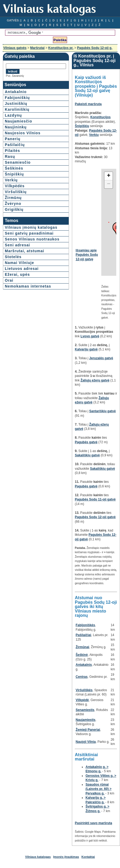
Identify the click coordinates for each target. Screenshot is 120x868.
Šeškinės (14, 168)
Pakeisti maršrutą (88, 104)
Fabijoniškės (85, 625)
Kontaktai (88, 857)
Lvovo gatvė (90, 336)
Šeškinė (82, 655)
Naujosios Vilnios (23, 133)
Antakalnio (16, 92)
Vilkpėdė (82, 700)
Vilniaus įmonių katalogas (31, 227)
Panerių (13, 139)
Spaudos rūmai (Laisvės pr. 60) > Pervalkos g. (98, 789)
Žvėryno (13, 204)
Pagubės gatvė (86, 442)
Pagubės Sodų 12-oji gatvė (95, 517)
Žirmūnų (13, 198)
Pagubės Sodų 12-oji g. (95, 48)
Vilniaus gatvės (15, 48)
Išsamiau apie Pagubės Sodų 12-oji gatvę (87, 255)
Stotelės (13, 257)
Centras (82, 677)
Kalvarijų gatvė (86, 349)
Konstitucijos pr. (61, 48)
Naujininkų (16, 127)
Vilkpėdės (15, 186)
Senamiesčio (18, 162)
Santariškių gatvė (102, 411)
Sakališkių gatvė (87, 455)
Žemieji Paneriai (88, 730)
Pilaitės (12, 151)
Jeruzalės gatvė (101, 358)
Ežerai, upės (17, 274)
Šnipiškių (14, 174)
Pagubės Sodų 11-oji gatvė (95, 499)
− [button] (109, 184)
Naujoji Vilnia (86, 742)
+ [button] (109, 176)
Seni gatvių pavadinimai (29, 233)
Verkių (11, 180)
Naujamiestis (86, 720)
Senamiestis (85, 710)
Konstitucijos (100, 117)
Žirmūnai (82, 647)
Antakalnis (84, 665)
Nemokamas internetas (28, 286)
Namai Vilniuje (19, 263)
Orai (9, 280)
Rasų (10, 156)
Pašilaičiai (83, 635)
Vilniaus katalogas (38, 857)
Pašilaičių (15, 145)
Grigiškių (14, 209)
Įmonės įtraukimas (66, 857)
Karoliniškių (17, 109)
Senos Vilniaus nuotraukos (32, 239)
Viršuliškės (84, 690)
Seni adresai (18, 245)
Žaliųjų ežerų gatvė (95, 380)
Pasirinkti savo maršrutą (93, 823)
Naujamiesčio (18, 121)
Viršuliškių (16, 192)
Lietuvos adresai (22, 269)
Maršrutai (37, 48)
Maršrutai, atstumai (24, 251)
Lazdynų (13, 115)
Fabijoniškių (17, 98)
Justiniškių (16, 104)
